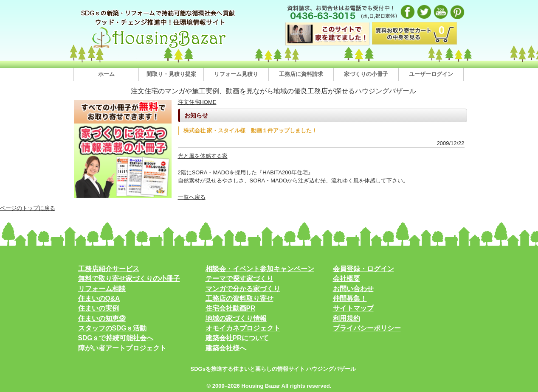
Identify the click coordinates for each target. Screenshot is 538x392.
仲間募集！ (350, 298)
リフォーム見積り (236, 74)
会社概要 (346, 279)
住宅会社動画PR (231, 308)
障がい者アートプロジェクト (122, 348)
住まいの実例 (99, 308)
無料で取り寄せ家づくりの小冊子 (129, 279)
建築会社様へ (226, 348)
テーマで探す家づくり (239, 279)
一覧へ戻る (192, 197)
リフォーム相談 (102, 289)
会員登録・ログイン (363, 269)
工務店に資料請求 (301, 74)
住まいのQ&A (99, 298)
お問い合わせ (353, 289)
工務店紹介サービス (109, 269)
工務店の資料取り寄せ (239, 298)
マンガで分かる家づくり (243, 289)
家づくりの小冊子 (366, 74)
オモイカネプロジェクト (243, 328)
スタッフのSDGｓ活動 (113, 328)
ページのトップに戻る (28, 208)
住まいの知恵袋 (102, 318)
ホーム (106, 74)
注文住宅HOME (197, 102)
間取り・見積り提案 (171, 74)
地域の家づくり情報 (236, 318)
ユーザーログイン (431, 74)
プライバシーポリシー (367, 328)
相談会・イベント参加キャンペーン (260, 269)
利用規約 (346, 318)
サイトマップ (353, 308)
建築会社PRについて (237, 338)
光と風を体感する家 (203, 156)
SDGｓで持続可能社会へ (116, 338)
